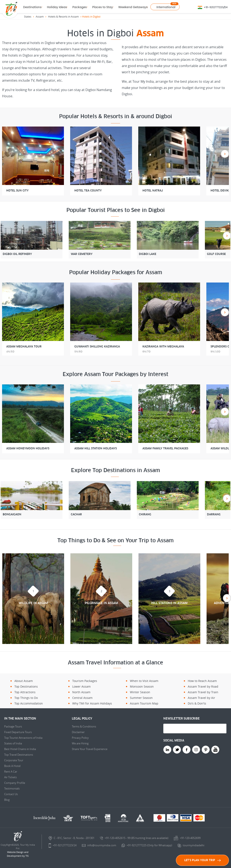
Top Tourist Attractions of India (23, 738)
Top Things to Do (26, 698)
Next (225, 154)
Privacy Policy (80, 738)
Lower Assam (81, 686)
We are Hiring (80, 743)
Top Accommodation (29, 703)
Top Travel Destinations (19, 755)
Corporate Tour (14, 760)
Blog (7, 800)
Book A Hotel (12, 766)
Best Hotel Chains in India (20, 749)
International (166, 7)
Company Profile (15, 783)
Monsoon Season (142, 686)
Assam (40, 16)
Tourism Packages (85, 681)
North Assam (81, 692)
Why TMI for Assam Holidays (92, 703)
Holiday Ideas (57, 7)
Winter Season (140, 692)
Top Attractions (25, 692)
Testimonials (12, 788)
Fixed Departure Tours (18, 732)
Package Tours (13, 726)
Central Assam (82, 698)
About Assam (24, 681)
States (28, 16)
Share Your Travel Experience (90, 749)
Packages (79, 7)
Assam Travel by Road (203, 686)
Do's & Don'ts (197, 703)
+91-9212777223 (214, 7)
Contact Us (11, 794)
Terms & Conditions (84, 726)
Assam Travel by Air (201, 698)
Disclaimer (78, 732)
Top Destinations (26, 686)
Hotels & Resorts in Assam (63, 16)
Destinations (32, 7)
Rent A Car (11, 772)
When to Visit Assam (144, 681)
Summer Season (141, 698)
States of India (13, 743)
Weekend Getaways (133, 7)
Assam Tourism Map (144, 703)
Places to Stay (103, 7)
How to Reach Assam (202, 681)
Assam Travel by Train (203, 692)
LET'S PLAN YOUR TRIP (202, 860)
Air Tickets (10, 777)
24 (226, 7)
